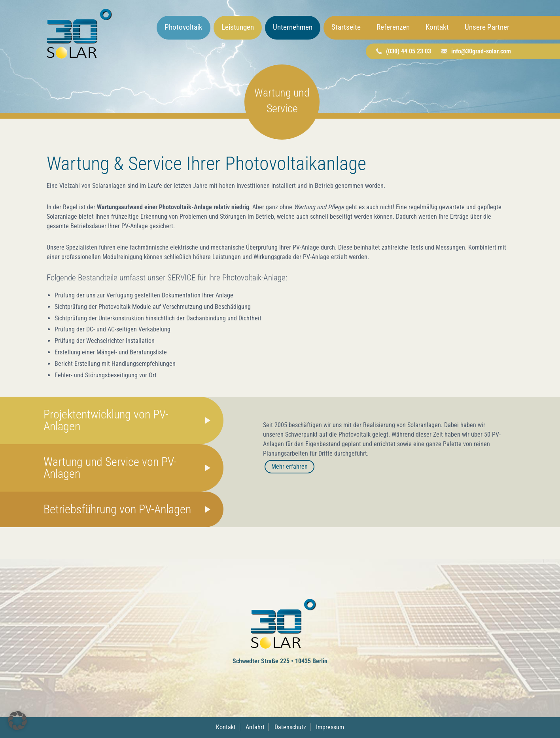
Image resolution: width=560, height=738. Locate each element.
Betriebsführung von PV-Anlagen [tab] (117, 509)
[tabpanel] (385, 453)
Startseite (346, 27)
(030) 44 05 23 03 (409, 51)
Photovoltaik (184, 27)
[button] (17, 721)
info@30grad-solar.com (481, 51)
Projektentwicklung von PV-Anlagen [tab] (106, 420)
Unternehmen (293, 27)
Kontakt (437, 27)
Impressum (330, 727)
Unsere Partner (487, 27)
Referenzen (393, 27)
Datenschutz (290, 727)
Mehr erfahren (289, 466)
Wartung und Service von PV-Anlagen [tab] (110, 468)
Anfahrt (255, 727)
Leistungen (238, 27)
